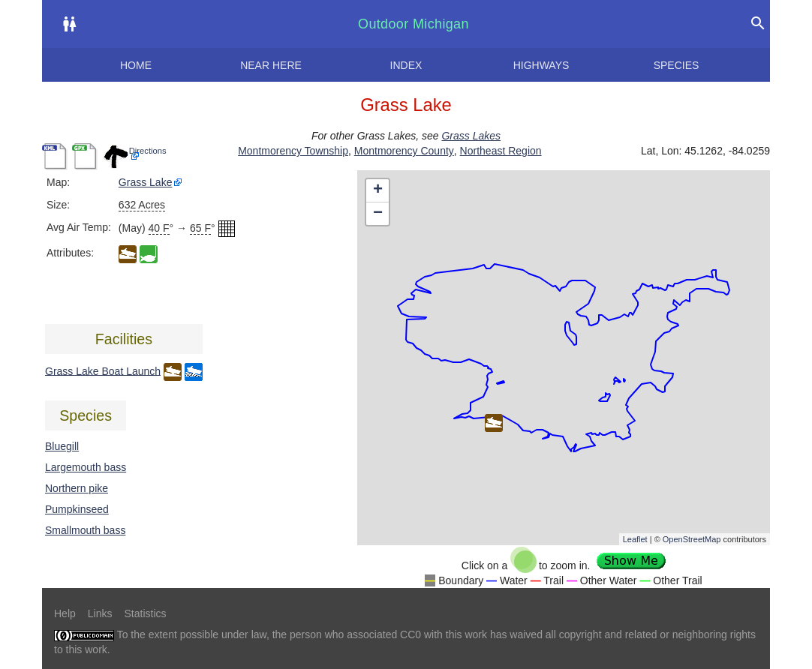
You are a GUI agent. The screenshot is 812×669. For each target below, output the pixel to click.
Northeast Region (501, 151)
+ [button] (378, 190)
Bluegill (62, 446)
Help (65, 613)
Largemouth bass (86, 467)
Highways (541, 65)
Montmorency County (404, 151)
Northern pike (77, 488)
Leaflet (635, 539)
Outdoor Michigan (414, 24)
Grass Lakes (471, 136)
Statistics (145, 613)
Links (100, 613)
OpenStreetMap (692, 539)
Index (406, 65)
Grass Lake (146, 182)
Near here (271, 65)
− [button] (378, 214)
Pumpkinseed (77, 509)
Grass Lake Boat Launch (103, 370)
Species (677, 65)
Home (136, 65)
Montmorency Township (293, 151)
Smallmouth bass (85, 530)
